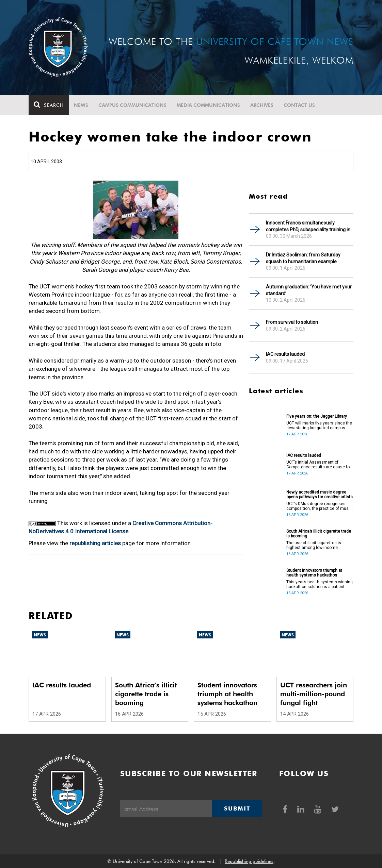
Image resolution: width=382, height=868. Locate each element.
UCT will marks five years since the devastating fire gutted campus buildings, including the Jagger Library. (319, 425)
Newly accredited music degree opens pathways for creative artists (320, 495)
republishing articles (95, 543)
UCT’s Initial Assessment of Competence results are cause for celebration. (319, 465)
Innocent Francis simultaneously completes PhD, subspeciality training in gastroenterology (308, 226)
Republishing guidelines (249, 861)
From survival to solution (292, 322)
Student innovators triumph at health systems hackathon (314, 573)
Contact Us (299, 105)
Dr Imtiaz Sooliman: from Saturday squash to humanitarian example (303, 258)
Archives (262, 105)
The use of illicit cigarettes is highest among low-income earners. (314, 545)
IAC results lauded (285, 354)
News (81, 105)
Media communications (208, 105)
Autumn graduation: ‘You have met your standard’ (309, 290)
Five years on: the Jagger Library (317, 416)
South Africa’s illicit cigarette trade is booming (319, 534)
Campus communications (132, 105)
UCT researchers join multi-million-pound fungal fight (314, 694)
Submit (237, 808)
